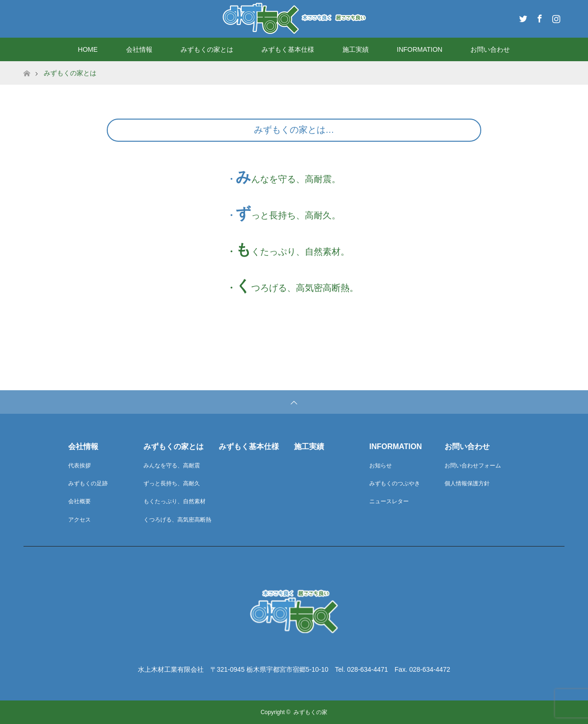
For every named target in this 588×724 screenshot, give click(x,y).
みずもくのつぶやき (395, 483)
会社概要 (79, 501)
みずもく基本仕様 (288, 49)
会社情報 (139, 49)
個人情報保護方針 (467, 483)
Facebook (539, 17)
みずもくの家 (310, 712)
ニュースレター (389, 501)
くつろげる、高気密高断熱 (177, 520)
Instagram (555, 17)
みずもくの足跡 (88, 483)
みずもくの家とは (207, 49)
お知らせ (381, 466)
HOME (88, 49)
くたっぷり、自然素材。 (300, 252)
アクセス (79, 520)
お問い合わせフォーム (473, 466)
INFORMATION (420, 49)
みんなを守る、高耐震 (172, 466)
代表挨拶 (79, 466)
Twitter (522, 17)
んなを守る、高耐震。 (296, 179)
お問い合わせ (490, 49)
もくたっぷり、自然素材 (175, 501)
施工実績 (356, 49)
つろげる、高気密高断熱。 (305, 288)
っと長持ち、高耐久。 (296, 215)
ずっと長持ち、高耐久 (172, 483)
